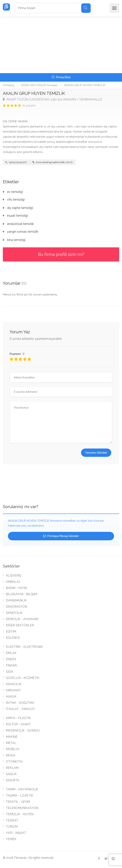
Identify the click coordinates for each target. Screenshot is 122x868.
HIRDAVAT (13, 690)
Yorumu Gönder (96, 453)
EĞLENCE (13, 638)
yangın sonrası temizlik (23, 232)
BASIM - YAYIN (16, 588)
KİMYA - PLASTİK (18, 718)
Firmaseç (9, 85)
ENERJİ (11, 659)
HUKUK (11, 697)
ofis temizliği (16, 200)
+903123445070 (16, 162)
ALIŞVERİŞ (14, 575)
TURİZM (12, 827)
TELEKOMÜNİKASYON (22, 808)
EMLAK (11, 653)
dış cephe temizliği (20, 208)
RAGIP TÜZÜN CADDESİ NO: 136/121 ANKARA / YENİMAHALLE (53, 99)
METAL (11, 743)
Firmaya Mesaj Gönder (61, 536)
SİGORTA (13, 780)
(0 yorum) (29, 106)
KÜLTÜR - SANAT (18, 724)
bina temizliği (16, 240)
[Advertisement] (61, 45)
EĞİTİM (11, 631)
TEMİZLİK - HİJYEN (20, 814)
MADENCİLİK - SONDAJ (23, 730)
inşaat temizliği (17, 216)
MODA (11, 755)
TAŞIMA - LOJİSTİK (20, 796)
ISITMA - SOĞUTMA (20, 703)
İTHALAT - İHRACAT (20, 709)
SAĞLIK (11, 774)
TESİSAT (12, 820)
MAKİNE (12, 737)
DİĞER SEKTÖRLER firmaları (39, 85)
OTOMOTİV (14, 762)
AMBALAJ (13, 582)
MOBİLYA (13, 749)
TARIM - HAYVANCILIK (22, 789)
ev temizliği (15, 192)
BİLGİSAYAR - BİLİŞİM (21, 594)
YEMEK (11, 839)
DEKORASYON (16, 607)
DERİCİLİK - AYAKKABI (22, 619)
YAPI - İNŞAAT (16, 833)
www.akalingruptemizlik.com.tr (53, 162)
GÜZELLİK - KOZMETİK (23, 678)
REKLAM (12, 768)
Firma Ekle (61, 77)
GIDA (10, 672)
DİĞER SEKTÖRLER (20, 625)
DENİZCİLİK (14, 613)
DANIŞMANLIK (16, 600)
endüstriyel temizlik (20, 224)
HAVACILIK (14, 684)
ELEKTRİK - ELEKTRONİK (24, 647)
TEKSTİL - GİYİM (18, 802)
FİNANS (11, 665)
